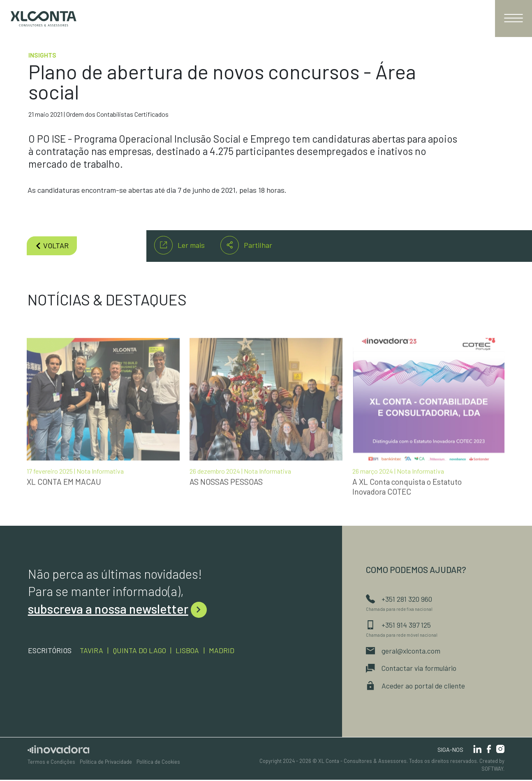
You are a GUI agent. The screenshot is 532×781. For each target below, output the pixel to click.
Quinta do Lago (142, 650)
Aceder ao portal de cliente (416, 687)
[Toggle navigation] (513, 18)
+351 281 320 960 (400, 598)
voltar (52, 245)
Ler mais (179, 245)
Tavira (92, 650)
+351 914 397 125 (399, 625)
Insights (42, 55)
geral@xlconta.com (404, 651)
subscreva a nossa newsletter (117, 609)
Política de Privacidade (106, 763)
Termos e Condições (51, 763)
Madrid (226, 650)
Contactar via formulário (412, 669)
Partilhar (246, 245)
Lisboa (191, 650)
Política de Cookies (158, 763)
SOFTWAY (492, 770)
